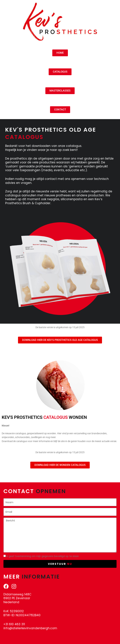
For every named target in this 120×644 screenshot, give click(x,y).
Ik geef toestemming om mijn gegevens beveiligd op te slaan (43, 556)
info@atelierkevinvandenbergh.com (30, 628)
